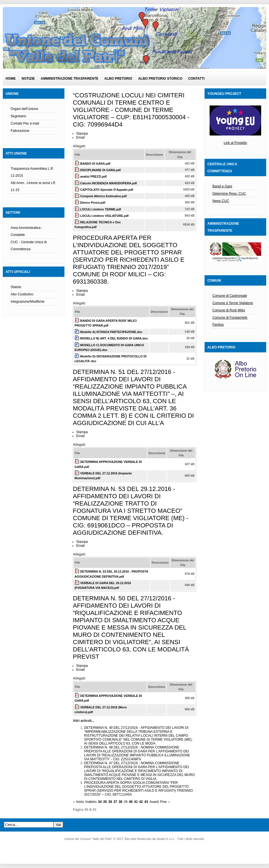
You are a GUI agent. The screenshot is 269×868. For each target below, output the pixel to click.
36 (110, 802)
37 (115, 802)
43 (146, 802)
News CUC (221, 201)
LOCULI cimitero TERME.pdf (101, 209)
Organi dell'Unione (24, 109)
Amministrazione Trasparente (69, 79)
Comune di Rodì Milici (229, 310)
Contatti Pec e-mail (25, 123)
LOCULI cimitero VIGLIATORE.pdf (104, 216)
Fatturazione (20, 131)
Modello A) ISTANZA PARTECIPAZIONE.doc (111, 332)
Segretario (18, 116)
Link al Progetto (235, 143)
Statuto (16, 287)
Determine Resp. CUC (229, 194)
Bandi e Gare (222, 186)
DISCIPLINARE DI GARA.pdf (100, 170)
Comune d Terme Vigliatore (233, 303)
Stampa (82, 134)
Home (11, 79)
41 (136, 802)
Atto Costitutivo (22, 294)
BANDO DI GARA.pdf (95, 164)
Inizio (80, 802)
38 (120, 802)
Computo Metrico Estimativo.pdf (103, 196)
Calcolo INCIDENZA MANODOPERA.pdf (108, 183)
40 (131, 802)
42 (141, 802)
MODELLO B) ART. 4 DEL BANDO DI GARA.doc (114, 338)
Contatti (197, 79)
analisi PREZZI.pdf (93, 176)
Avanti (154, 802)
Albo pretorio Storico (160, 79)
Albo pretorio (118, 79)
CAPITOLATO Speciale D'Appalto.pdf (107, 190)
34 (100, 802)
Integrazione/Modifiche (28, 302)
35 (105, 802)
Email (80, 137)
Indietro (91, 802)
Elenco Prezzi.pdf (93, 203)
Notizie (28, 79)
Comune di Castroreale (230, 296)
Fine (163, 802)
